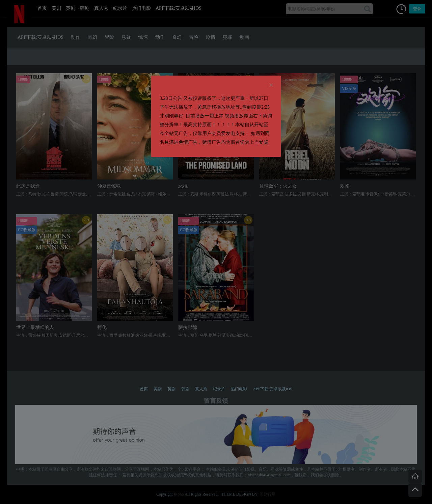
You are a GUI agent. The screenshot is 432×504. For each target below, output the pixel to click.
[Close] (271, 85)
